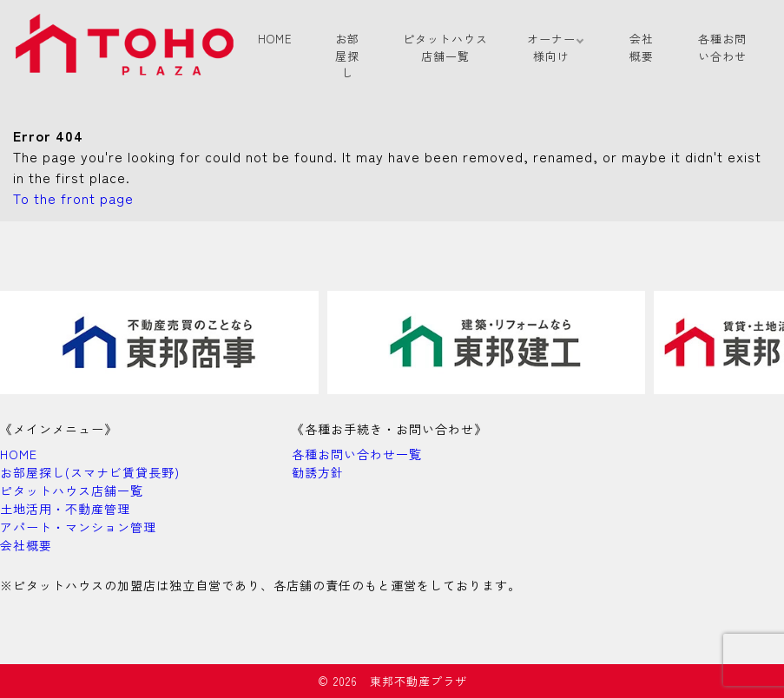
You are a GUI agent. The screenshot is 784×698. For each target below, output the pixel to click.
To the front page (73, 198)
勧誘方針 (318, 472)
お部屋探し (347, 56)
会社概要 (642, 47)
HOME (275, 39)
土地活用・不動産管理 (65, 509)
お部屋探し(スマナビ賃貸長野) (90, 472)
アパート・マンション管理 (78, 527)
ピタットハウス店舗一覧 (445, 47)
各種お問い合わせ (722, 47)
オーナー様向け (551, 47)
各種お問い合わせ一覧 (357, 454)
